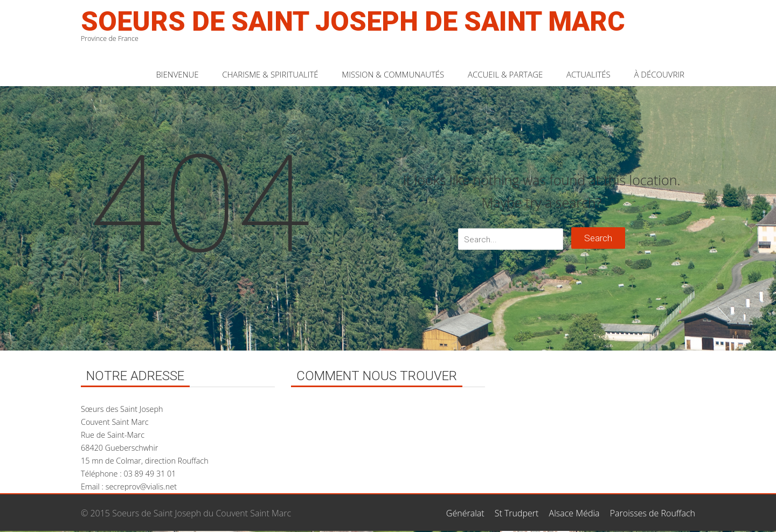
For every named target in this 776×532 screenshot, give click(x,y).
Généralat (465, 513)
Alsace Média (574, 513)
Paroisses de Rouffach (653, 513)
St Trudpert (517, 513)
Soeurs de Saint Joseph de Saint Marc (353, 22)
